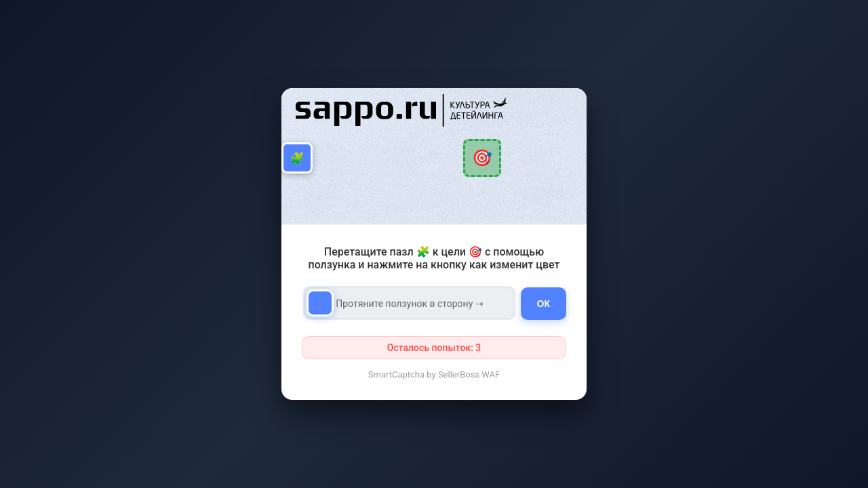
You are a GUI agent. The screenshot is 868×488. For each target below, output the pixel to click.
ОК (544, 304)
